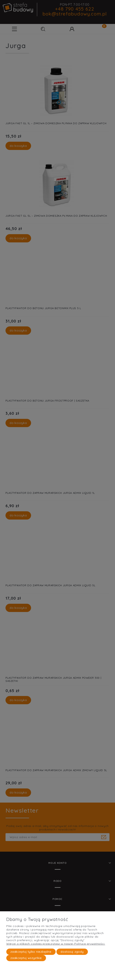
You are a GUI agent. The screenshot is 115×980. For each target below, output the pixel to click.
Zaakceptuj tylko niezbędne (31, 952)
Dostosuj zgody (72, 952)
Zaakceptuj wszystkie (26, 958)
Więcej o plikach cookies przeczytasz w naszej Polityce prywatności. (56, 944)
